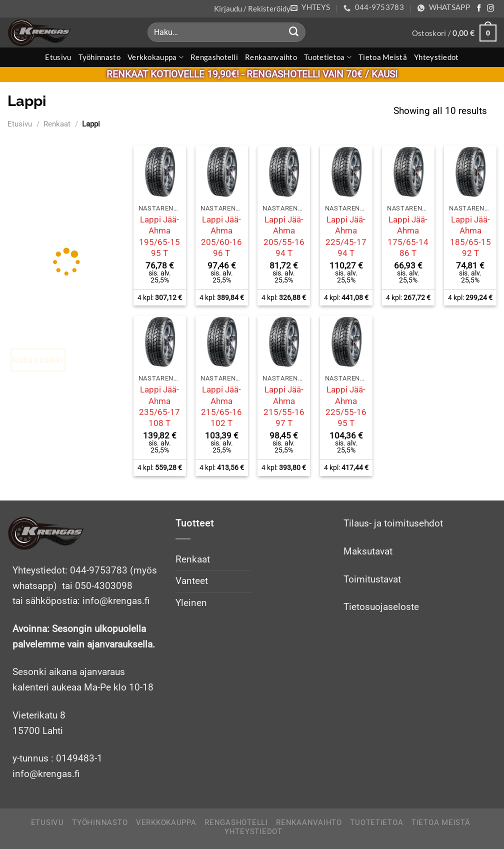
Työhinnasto (99, 57)
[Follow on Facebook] (479, 8)
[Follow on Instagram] (490, 8)
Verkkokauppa (155, 57)
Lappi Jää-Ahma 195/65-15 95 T (159, 236)
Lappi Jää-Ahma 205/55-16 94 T (284, 236)
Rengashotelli (214, 57)
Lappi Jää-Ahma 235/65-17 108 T (159, 406)
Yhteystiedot (436, 57)
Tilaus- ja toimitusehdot (393, 523)
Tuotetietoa (328, 57)
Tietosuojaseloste (381, 607)
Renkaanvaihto (271, 57)
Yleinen (191, 603)
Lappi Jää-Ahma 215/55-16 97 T (284, 406)
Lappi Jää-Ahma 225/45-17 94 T (346, 236)
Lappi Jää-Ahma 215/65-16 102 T (221, 406)
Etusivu (58, 57)
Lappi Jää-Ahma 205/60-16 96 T (221, 236)
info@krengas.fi (46, 774)
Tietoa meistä (383, 57)
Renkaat (57, 124)
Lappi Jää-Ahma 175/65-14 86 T (408, 236)
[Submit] (294, 32)
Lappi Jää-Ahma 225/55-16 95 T (346, 406)
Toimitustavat (372, 579)
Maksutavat (368, 551)
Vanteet (192, 581)
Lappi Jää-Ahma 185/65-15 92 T (470, 236)
